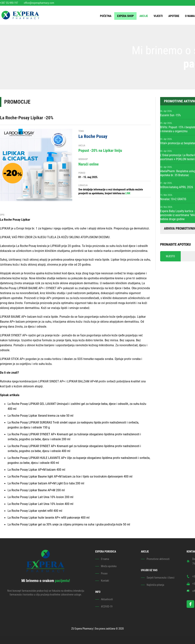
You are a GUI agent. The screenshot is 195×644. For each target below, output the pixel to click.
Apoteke (174, 16)
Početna (106, 16)
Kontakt (105, 581)
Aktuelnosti (107, 599)
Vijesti (158, 16)
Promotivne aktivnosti (158, 559)
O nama (190, 16)
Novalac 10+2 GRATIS (173, 199)
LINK (128, 193)
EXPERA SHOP (125, 16)
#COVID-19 (107, 607)
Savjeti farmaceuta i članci (161, 578)
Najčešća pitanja (155, 585)
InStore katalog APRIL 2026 (177, 187)
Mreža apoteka (109, 566)
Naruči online (89, 164)
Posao (104, 573)
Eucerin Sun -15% (170, 115)
